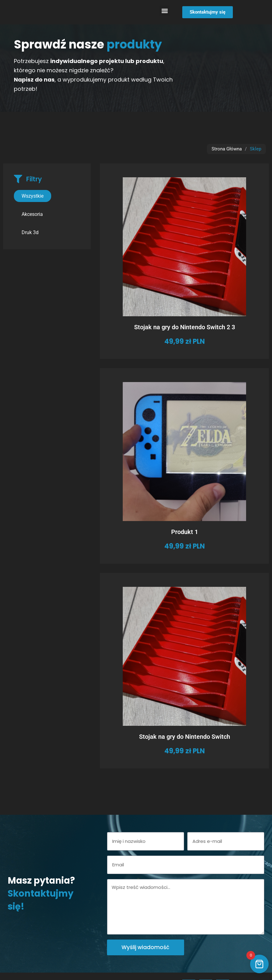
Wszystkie (33, 196)
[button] (165, 11)
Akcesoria (32, 214)
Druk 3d (30, 232)
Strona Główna (227, 149)
